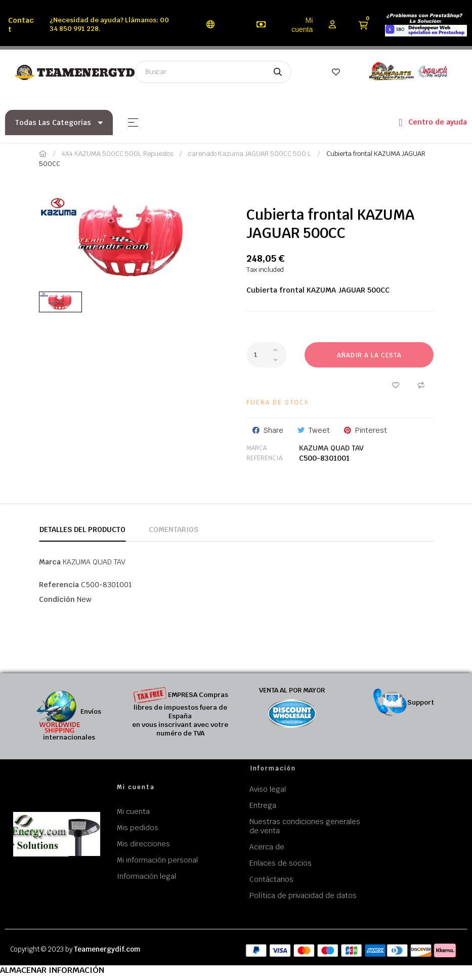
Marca (256, 448)
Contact (21, 25)
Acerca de (267, 847)
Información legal (146, 876)
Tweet (319, 430)
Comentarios (174, 529)
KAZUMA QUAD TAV (331, 448)
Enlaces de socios (281, 863)
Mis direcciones (143, 844)
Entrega (263, 805)
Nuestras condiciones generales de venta (305, 826)
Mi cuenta (302, 25)
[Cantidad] (267, 355)
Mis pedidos (138, 828)
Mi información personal (157, 860)
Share (273, 430)
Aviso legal (268, 789)
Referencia (264, 458)
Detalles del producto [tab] (82, 529)
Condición (57, 599)
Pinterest (371, 430)
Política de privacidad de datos (303, 895)
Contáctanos (271, 879)
